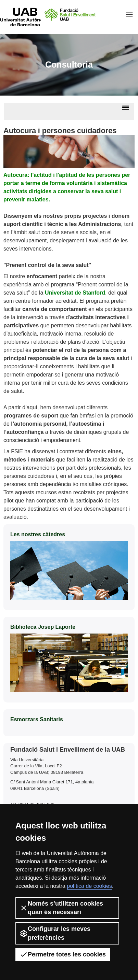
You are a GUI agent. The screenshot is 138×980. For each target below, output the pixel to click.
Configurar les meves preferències (55, 933)
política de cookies (89, 886)
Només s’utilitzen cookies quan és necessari (61, 908)
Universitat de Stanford (75, 293)
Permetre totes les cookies (63, 954)
